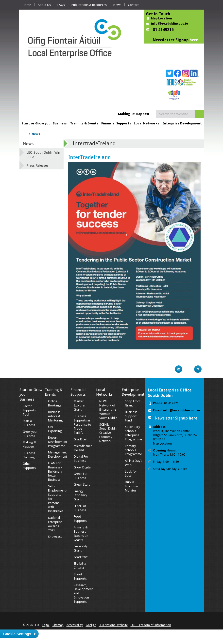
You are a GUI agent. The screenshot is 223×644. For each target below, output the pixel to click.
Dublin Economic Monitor (132, 486)
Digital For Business (81, 459)
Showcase (55, 537)
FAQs (61, 5)
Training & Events (84, 123)
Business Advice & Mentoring (55, 416)
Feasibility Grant (81, 548)
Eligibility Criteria (80, 566)
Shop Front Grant (133, 403)
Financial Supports (116, 123)
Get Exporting (55, 429)
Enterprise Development (182, 123)
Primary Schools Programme (133, 450)
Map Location (162, 18)
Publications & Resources (89, 5)
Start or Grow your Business (44, 123)
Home (27, 5)
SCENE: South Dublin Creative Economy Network (108, 433)
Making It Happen (29, 444)
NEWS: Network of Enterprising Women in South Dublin (108, 410)
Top (198, 369)
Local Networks (146, 123)
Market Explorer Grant (80, 405)
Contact (133, 5)
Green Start (82, 485)
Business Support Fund (131, 416)
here (194, 40)
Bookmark (188, 369)
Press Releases (37, 165)
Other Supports (29, 466)
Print (169, 369)
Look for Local (131, 474)
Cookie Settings (17, 634)
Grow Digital (83, 467)
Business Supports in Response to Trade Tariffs (82, 425)
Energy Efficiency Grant (80, 495)
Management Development (58, 454)
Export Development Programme (58, 442)
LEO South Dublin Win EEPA (43, 155)
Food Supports (80, 519)
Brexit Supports (80, 576)
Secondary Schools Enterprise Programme (133, 433)
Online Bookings (55, 403)
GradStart (81, 439)
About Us (44, 5)
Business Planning (29, 455)
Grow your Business (30, 434)
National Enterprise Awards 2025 (55, 524)
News (117, 5)
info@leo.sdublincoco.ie (170, 24)
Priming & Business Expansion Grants (81, 534)
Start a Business (29, 423)
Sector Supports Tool (29, 410)
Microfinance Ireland (83, 448)
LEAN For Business (80, 508)
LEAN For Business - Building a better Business (55, 472)
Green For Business (81, 476)
